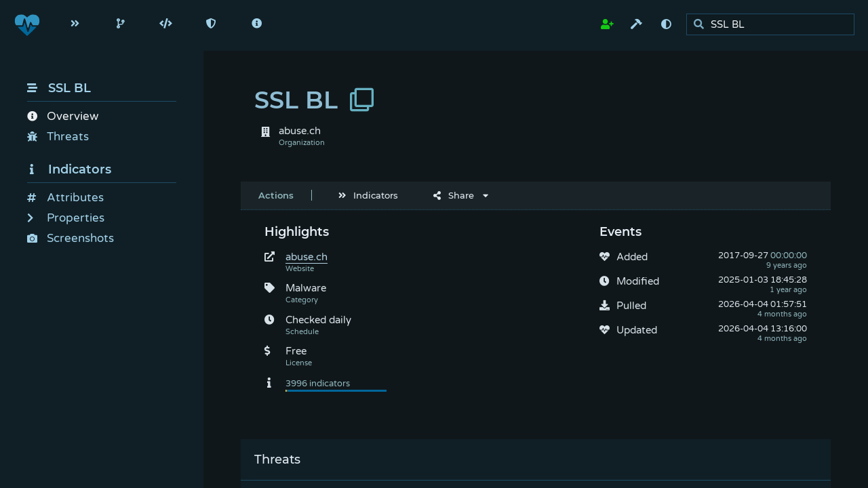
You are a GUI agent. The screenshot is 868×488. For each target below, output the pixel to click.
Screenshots (71, 238)
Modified (638, 281)
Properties (66, 218)
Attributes (65, 198)
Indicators (69, 169)
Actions (276, 195)
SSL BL (59, 88)
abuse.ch (307, 257)
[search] (774, 25)
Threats (58, 137)
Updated (637, 330)
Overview (63, 116)
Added (632, 257)
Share (454, 195)
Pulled (631, 306)
